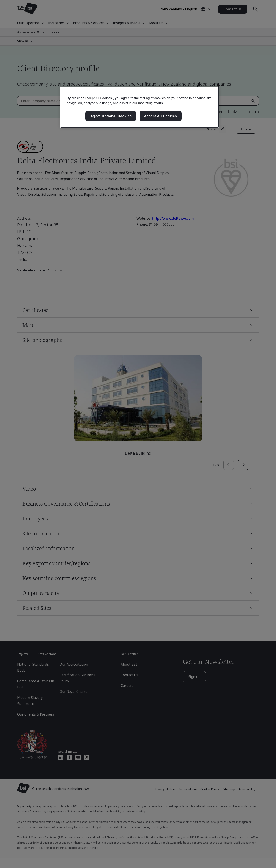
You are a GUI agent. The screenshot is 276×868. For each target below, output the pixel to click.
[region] (140, 107)
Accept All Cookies (161, 116)
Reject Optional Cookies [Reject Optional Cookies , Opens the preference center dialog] (111, 116)
